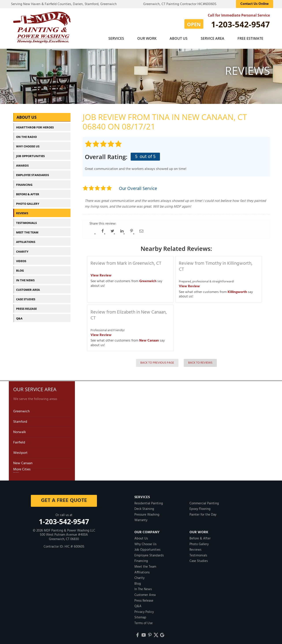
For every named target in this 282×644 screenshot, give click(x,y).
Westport (20, 451)
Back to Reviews (200, 360)
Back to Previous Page (157, 360)
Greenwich (148, 279)
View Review (101, 273)
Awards (22, 163)
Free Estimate (250, 38)
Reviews (22, 211)
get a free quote (64, 498)
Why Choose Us (28, 144)
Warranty (141, 518)
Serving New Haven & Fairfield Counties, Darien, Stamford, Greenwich (64, 4)
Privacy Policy (144, 610)
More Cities (22, 467)
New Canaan (149, 338)
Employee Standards (32, 173)
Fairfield (19, 440)
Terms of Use (144, 621)
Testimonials (26, 220)
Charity (22, 249)
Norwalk (20, 430)
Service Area (212, 38)
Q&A (19, 316)
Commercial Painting (204, 501)
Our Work (147, 38)
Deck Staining (144, 507)
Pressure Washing (147, 512)
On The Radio (26, 134)
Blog (20, 268)
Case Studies (26, 297)
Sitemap (140, 615)
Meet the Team (27, 230)
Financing (24, 182)
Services (116, 38)
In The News (25, 278)
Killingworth (237, 290)
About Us (179, 38)
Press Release (26, 306)
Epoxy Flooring (200, 507)
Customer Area (28, 287)
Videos (21, 259)
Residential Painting (149, 501)
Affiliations (26, 239)
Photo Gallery (28, 201)
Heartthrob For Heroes (35, 125)
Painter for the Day (203, 512)
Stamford (20, 419)
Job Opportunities (30, 154)
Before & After (28, 192)
